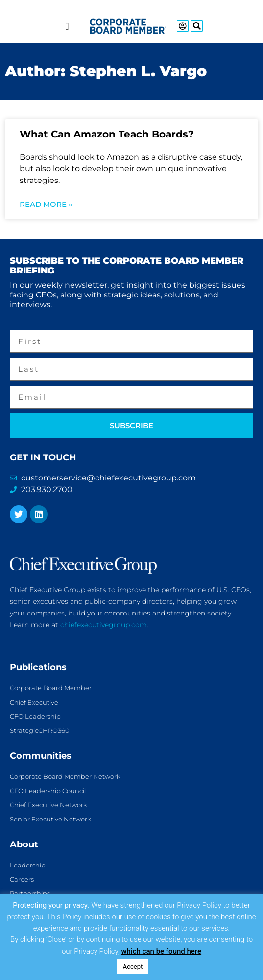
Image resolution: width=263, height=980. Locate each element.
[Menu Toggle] (67, 26)
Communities (41, 756)
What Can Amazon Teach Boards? (107, 134)
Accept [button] (133, 967)
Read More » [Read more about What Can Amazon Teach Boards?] (46, 204)
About (24, 844)
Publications (38, 667)
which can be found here (161, 951)
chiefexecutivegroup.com (104, 625)
